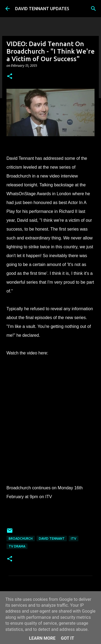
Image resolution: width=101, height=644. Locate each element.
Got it (67, 638)
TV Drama (17, 546)
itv (74, 538)
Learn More (42, 638)
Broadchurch (21, 538)
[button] (10, 77)
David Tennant (52, 538)
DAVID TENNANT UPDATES (42, 9)
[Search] (93, 9)
